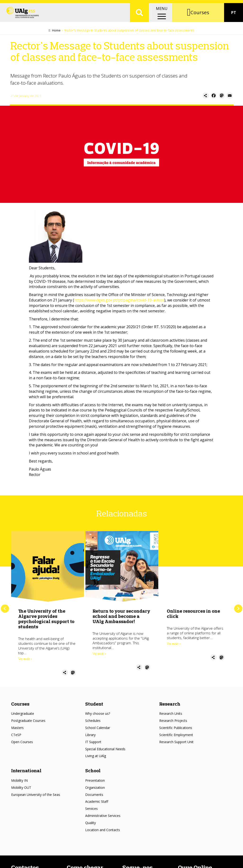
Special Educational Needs (105, 751)
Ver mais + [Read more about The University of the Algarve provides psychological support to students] (25, 661)
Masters (17, 730)
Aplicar (139, 19)
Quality (91, 825)
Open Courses (22, 744)
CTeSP (16, 737)
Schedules (93, 723)
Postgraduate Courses (28, 723)
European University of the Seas (36, 796)
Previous (5, 611)
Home (56, 32)
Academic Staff (97, 804)
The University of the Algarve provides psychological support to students (46, 621)
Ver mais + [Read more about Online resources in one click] (174, 646)
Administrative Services (103, 818)
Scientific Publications (176, 730)
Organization (95, 790)
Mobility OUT (21, 790)
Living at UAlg (96, 758)
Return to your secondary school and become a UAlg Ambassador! (121, 618)
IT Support (93, 744)
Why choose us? (98, 716)
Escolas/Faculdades (50, 5)
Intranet (233, 5)
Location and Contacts (103, 832)
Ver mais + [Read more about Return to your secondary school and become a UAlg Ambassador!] (99, 656)
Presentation (95, 783)
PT (234, 19)
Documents (94, 796)
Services (91, 811)
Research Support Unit (176, 744)
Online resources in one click (193, 616)
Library (90, 737)
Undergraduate (23, 716)
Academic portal (206, 5)
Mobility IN (19, 783)
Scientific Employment (176, 737)
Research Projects (173, 723)
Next (238, 611)
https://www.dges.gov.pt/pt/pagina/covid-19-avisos (119, 302)
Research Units (171, 716)
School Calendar (98, 730)
